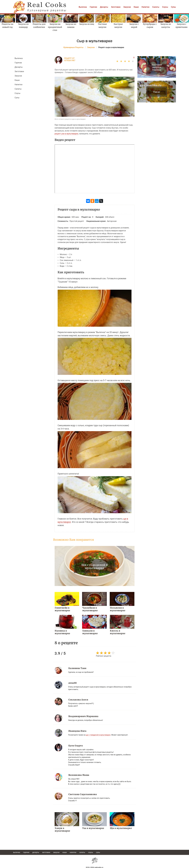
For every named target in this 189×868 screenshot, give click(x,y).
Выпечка (83, 7)
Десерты (104, 7)
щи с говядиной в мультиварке (98, 734)
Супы (173, 7)
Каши (136, 7)
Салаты (156, 7)
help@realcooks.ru (95, 867)
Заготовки (116, 7)
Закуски (127, 7)
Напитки (145, 7)
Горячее (93, 7)
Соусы (165, 7)
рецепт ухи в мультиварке (66, 134)
